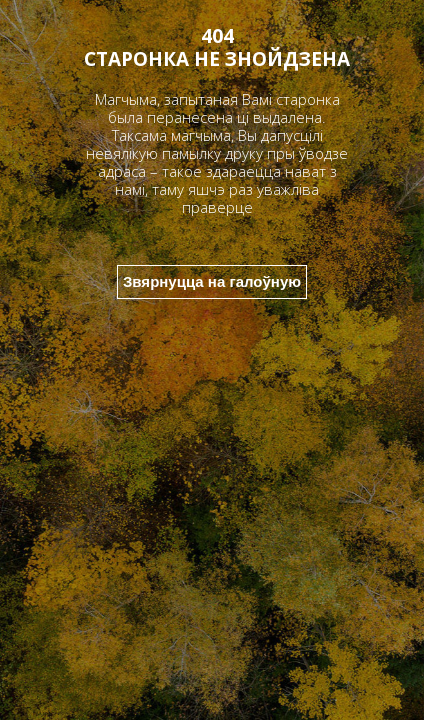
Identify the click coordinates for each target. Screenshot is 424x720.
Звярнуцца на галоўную (212, 281)
